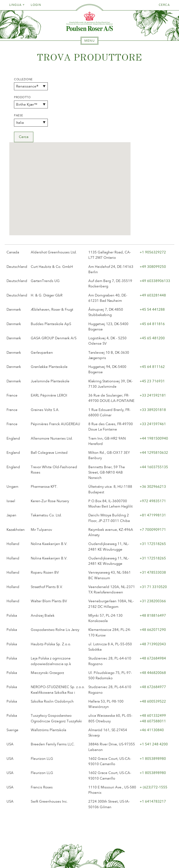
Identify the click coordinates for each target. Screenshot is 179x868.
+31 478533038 (153, 508)
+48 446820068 (153, 608)
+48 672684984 (153, 594)
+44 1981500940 (154, 373)
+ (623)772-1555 (153, 722)
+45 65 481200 (152, 273)
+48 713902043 (153, 579)
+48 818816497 (153, 551)
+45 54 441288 (152, 245)
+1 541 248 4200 (154, 680)
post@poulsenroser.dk (143, 857)
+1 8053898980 (153, 694)
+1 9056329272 (153, 187)
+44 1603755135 (154, 402)
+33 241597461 (153, 359)
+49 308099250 (153, 202)
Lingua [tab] (17, 5)
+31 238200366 (153, 536)
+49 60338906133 (155, 216)
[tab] (89, 41)
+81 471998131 (153, 451)
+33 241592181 (153, 330)
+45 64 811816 (152, 259)
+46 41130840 (152, 665)
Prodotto (22, 97)
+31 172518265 (153, 479)
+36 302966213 (153, 422)
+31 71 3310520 (153, 522)
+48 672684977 (153, 622)
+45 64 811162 (152, 302)
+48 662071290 (153, 565)
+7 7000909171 (153, 465)
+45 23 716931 (152, 316)
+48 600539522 (153, 636)
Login (36, 5)
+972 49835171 (153, 436)
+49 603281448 (153, 230)
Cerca (164, 5)
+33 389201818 (153, 345)
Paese (19, 115)
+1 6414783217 (153, 737)
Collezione (23, 79)
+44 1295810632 (154, 388)
